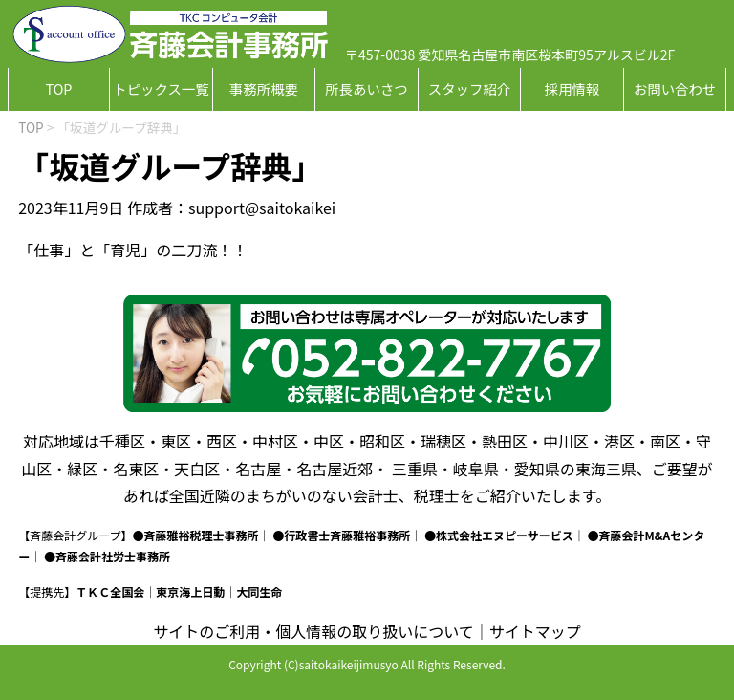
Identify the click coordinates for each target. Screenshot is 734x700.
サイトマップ (535, 631)
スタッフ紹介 (469, 88)
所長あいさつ (366, 88)
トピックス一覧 (161, 88)
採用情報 (572, 88)
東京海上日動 (190, 591)
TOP (58, 88)
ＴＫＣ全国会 (110, 591)
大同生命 (259, 591)
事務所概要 (264, 88)
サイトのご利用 (206, 631)
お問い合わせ (675, 88)
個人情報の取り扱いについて (375, 631)
